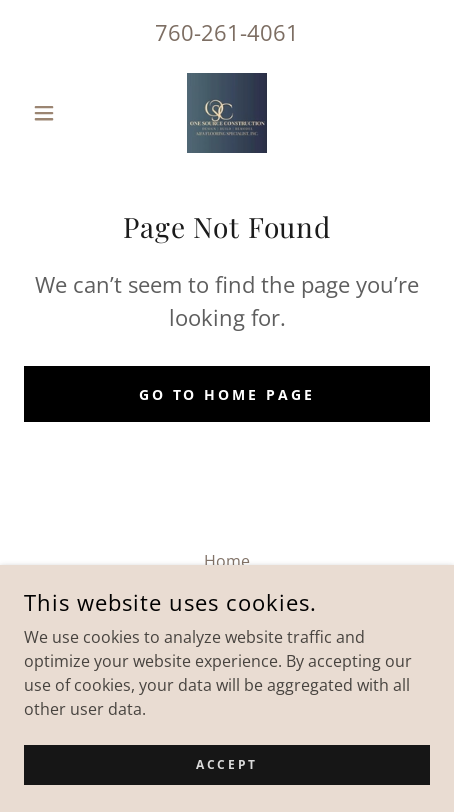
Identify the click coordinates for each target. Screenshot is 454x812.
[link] (227, 113)
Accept (226, 764)
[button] (54, 113)
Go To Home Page (227, 394)
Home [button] (227, 561)
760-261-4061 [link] (227, 32)
